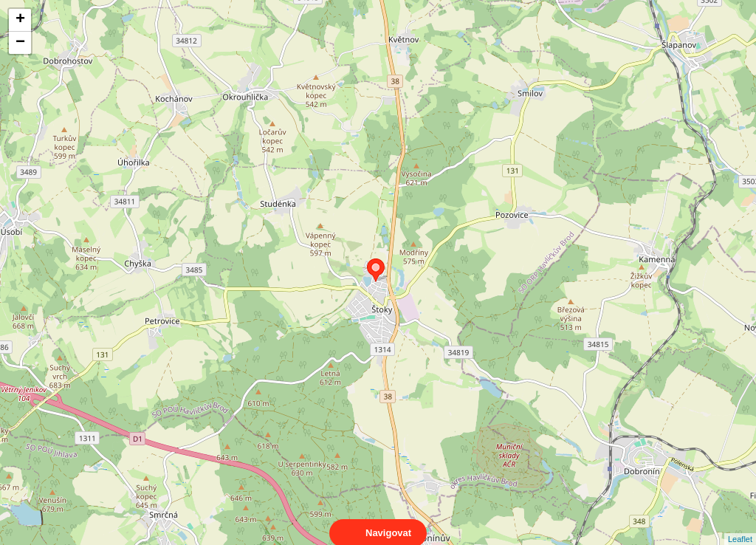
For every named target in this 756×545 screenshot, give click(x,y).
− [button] (20, 43)
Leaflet (740, 526)
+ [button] (20, 20)
